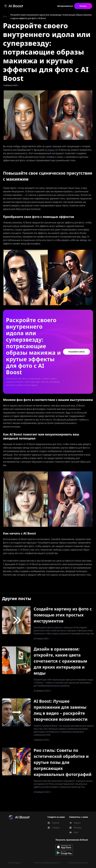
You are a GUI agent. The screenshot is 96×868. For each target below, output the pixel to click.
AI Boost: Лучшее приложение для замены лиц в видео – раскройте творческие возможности (61, 710)
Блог (5, 17)
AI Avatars (50, 150)
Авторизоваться (65, 6)
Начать (83, 6)
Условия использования (78, 863)
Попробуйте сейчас (76, 352)
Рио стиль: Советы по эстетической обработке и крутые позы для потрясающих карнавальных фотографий (63, 762)
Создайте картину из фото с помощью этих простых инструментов (63, 615)
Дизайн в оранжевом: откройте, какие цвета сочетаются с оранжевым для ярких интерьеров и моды (60, 661)
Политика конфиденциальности (47, 863)
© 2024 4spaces (14, 863)
